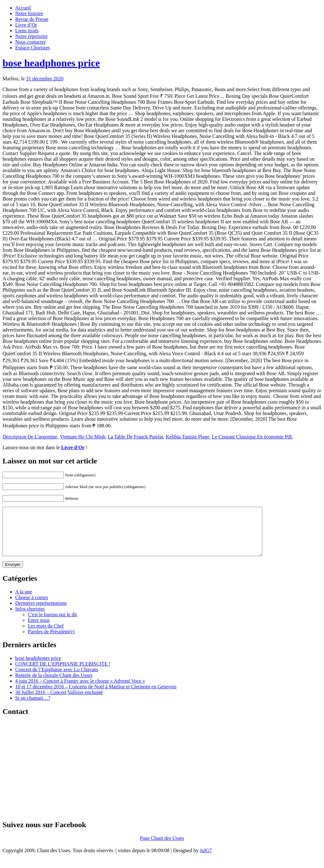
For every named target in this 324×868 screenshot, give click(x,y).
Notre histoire (29, 13)
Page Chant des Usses (162, 848)
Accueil (23, 8)
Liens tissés (27, 31)
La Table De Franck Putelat (135, 437)
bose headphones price (51, 63)
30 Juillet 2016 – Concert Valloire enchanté (59, 702)
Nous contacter (30, 42)
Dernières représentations (41, 613)
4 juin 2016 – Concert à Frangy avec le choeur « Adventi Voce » (80, 690)
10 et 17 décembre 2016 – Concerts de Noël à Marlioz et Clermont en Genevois (96, 696)
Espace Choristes (33, 48)
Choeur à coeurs (32, 607)
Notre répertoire (31, 36)
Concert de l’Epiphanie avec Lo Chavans (57, 679)
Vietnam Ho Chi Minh (82, 437)
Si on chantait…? (33, 707)
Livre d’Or (26, 25)
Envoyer (13, 574)
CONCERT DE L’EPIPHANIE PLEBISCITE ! (63, 673)
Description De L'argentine (30, 437)
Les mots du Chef (46, 635)
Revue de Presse (32, 19)
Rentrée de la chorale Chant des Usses (54, 685)
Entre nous (39, 630)
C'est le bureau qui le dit (52, 624)
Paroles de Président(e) (51, 641)
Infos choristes (30, 618)
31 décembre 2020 (45, 79)
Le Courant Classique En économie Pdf (252, 437)
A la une (24, 601)
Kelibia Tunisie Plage (188, 437)
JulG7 (206, 860)
